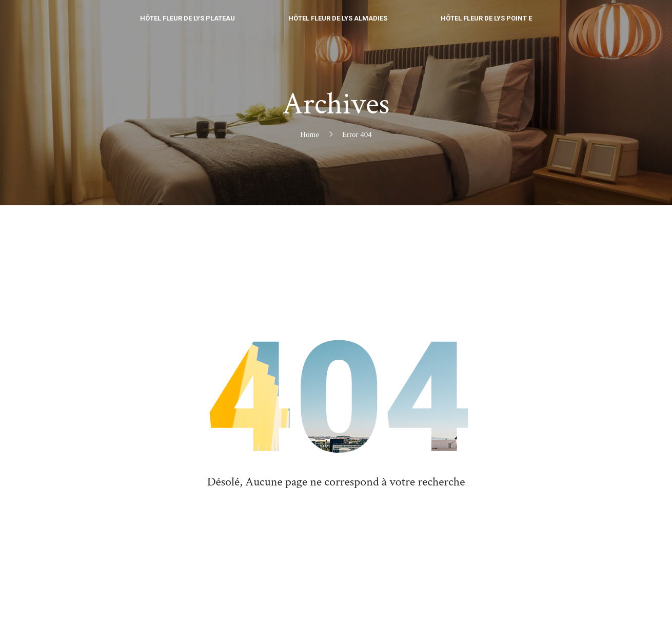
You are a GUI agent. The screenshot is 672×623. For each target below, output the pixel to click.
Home (310, 134)
